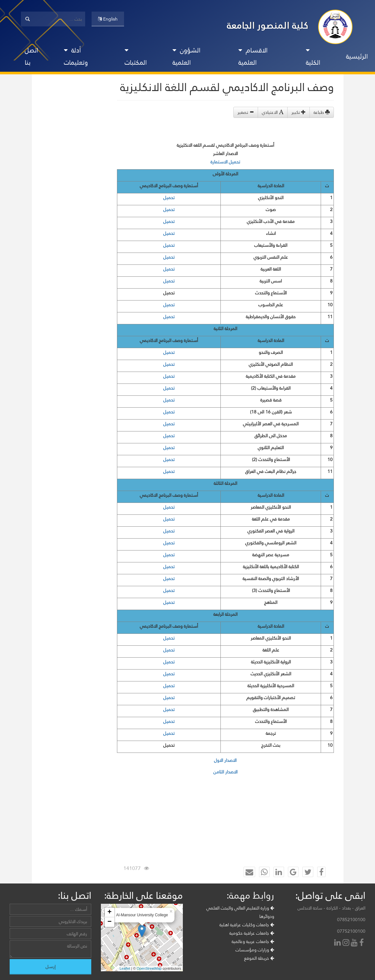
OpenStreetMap (149, 968)
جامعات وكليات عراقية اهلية (247, 925)
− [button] (109, 922)
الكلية (313, 58)
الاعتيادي (273, 112)
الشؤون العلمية (187, 56)
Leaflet (125, 968)
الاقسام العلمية (253, 56)
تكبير (299, 112)
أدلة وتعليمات (76, 56)
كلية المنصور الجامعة (268, 25)
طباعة (322, 112)
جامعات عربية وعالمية (253, 941)
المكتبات (136, 58)
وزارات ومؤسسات (255, 950)
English (108, 19)
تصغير (246, 112)
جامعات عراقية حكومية (252, 933)
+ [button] (109, 912)
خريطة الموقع (259, 958)
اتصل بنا (31, 56)
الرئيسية (357, 56)
